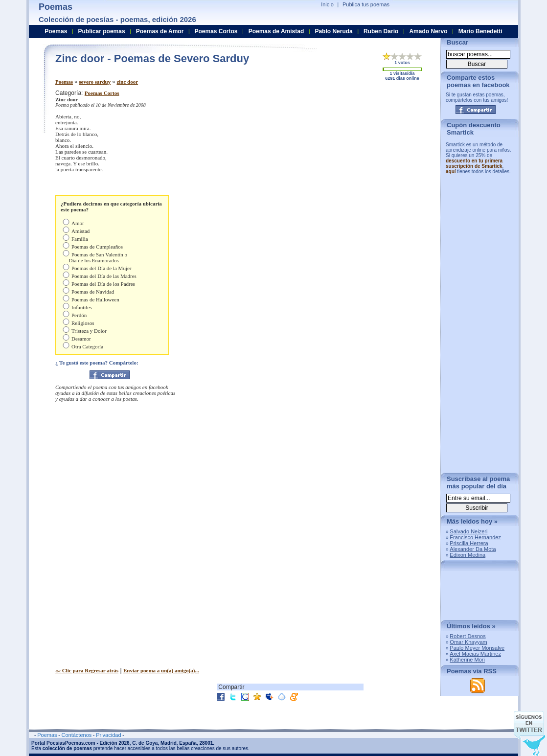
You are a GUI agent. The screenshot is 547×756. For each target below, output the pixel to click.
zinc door (127, 82)
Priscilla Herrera (469, 543)
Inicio (327, 4)
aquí (451, 172)
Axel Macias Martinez (475, 654)
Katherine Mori (467, 660)
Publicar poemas (102, 31)
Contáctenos (76, 735)
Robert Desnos (467, 636)
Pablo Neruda (333, 31)
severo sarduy (95, 82)
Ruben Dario (381, 31)
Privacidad (108, 735)
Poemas (64, 82)
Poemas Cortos (102, 93)
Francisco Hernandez (475, 537)
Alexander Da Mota (473, 549)
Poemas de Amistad (276, 31)
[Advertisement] (351, 158)
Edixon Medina (467, 555)
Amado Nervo (428, 31)
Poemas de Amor (160, 31)
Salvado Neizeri (468, 531)
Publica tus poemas (366, 4)
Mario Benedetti (480, 31)
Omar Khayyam (468, 642)
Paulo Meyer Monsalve (477, 648)
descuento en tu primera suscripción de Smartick (474, 163)
